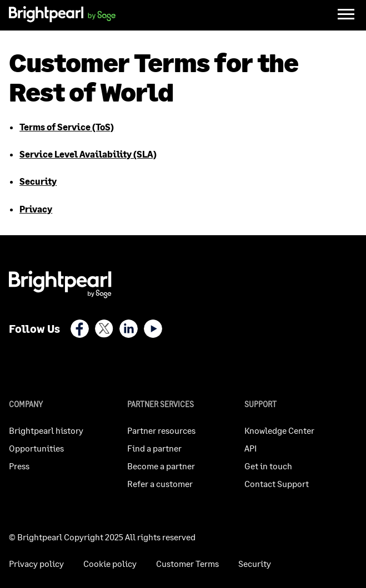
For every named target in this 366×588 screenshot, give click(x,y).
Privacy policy (36, 563)
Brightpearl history (46, 430)
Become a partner (161, 466)
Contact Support (277, 483)
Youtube (153, 329)
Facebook (80, 329)
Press (19, 466)
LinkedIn (129, 329)
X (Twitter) (104, 329)
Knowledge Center (279, 430)
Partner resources (161, 430)
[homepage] (62, 16)
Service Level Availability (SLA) (88, 154)
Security (38, 181)
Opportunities (36, 448)
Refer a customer (160, 483)
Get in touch (268, 466)
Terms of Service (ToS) (67, 127)
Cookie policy (110, 563)
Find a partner (154, 448)
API (250, 448)
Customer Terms (187, 563)
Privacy (36, 209)
